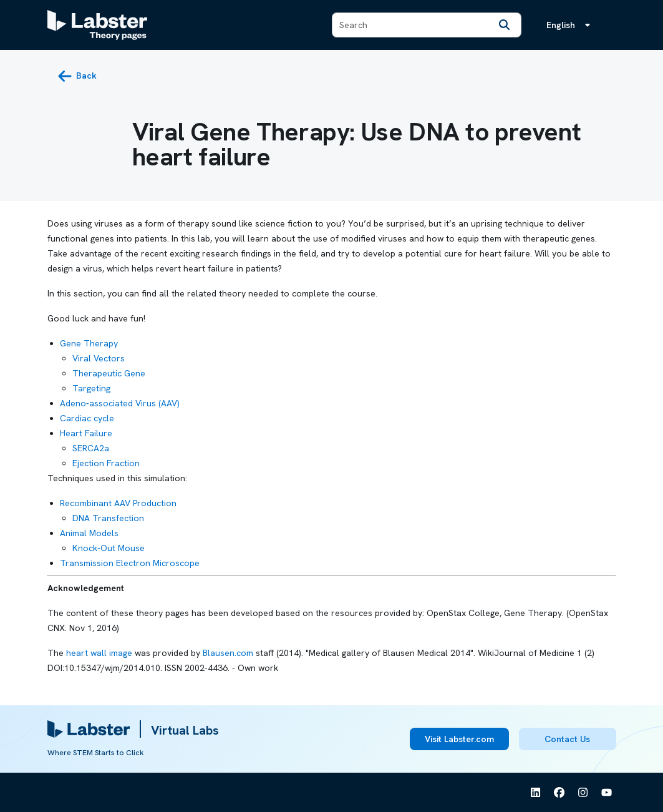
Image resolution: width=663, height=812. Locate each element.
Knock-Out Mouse (109, 548)
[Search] (505, 25)
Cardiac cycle (87, 418)
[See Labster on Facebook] (559, 793)
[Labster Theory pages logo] (97, 25)
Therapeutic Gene (109, 373)
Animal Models (89, 533)
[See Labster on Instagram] (583, 793)
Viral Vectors (99, 358)
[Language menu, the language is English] (571, 25)
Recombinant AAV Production (118, 503)
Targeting (91, 388)
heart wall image (99, 653)
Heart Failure (86, 433)
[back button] (77, 76)
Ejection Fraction (106, 463)
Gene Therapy (89, 343)
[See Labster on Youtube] (607, 793)
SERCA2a (91, 448)
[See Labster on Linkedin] (536, 793)
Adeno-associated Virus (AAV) (120, 403)
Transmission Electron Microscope (130, 563)
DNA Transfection (108, 518)
